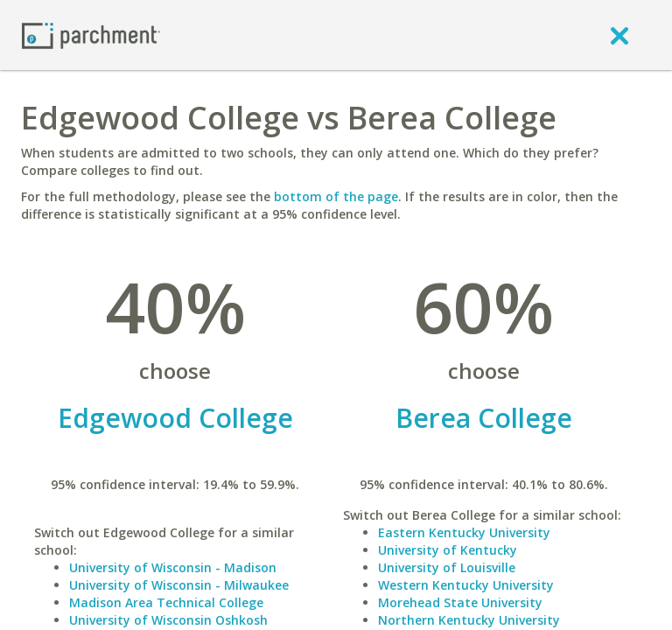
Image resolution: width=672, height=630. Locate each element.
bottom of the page (336, 196)
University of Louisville (447, 567)
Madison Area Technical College (166, 602)
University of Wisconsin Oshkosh (168, 620)
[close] (619, 35)
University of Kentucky (448, 550)
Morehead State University (460, 602)
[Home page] (91, 35)
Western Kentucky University (466, 585)
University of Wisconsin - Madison (173, 567)
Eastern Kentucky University (464, 532)
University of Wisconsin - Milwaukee (179, 585)
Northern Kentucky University (469, 620)
